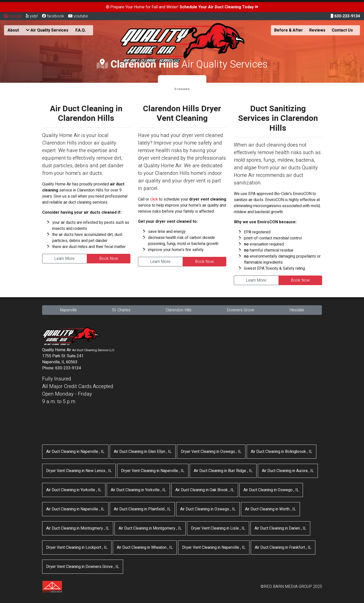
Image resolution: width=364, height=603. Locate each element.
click (154, 199)
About (13, 30)
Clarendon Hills (179, 310)
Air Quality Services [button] (47, 30)
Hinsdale (297, 310)
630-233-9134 (345, 16)
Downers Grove (241, 310)
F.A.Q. (81, 30)
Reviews (317, 30)
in (75, 452)
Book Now (109, 259)
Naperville (68, 310)
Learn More (64, 259)
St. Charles (121, 310)
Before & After (289, 30)
